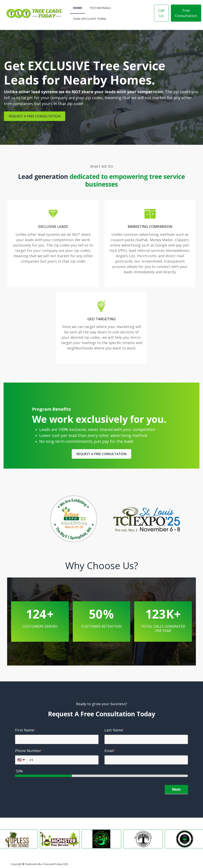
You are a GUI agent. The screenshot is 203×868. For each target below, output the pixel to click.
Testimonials (100, 8)
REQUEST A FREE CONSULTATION (35, 116)
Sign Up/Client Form (90, 19)
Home (78, 8)
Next (176, 789)
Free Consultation (186, 13)
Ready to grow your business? (102, 704)
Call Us (161, 13)
